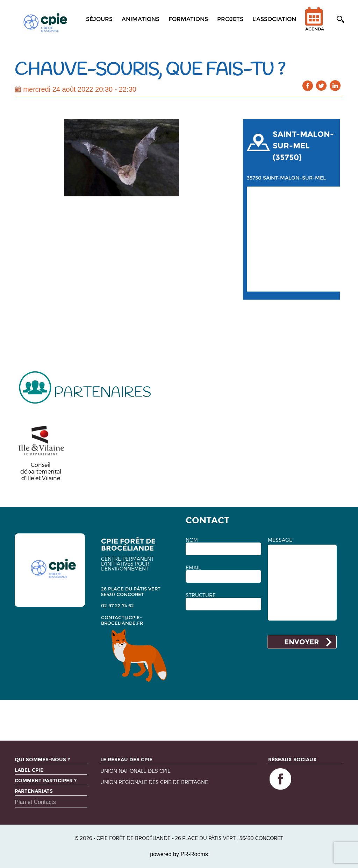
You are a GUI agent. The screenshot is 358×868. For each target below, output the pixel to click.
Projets (230, 19)
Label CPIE (29, 770)
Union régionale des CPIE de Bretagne (154, 782)
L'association (274, 19)
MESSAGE (280, 540)
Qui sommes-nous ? (42, 759)
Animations (141, 19)
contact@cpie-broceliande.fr (122, 620)
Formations (188, 19)
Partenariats (34, 791)
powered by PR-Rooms (179, 854)
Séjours (99, 19)
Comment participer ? (46, 780)
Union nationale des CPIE (135, 771)
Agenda (315, 24)
